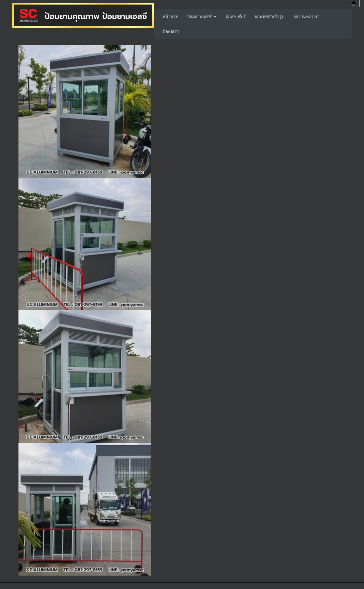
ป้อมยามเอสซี (202, 16)
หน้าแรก (170, 16)
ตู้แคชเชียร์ (236, 16)
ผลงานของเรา (307, 16)
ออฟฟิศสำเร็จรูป (270, 16)
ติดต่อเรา (171, 31)
